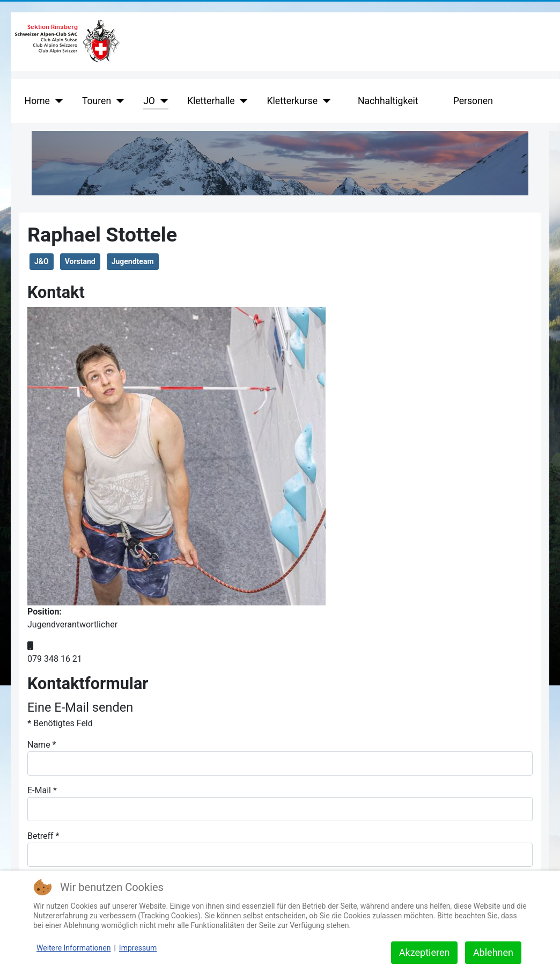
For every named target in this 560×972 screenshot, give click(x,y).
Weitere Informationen (73, 948)
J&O (42, 261)
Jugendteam (133, 261)
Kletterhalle (211, 101)
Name (42, 745)
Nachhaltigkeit (388, 101)
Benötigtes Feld (60, 723)
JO (149, 101)
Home (37, 101)
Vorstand (80, 261)
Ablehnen (493, 952)
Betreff (43, 836)
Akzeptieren (425, 952)
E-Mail (42, 790)
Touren (97, 101)
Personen (473, 101)
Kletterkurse (292, 101)
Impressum (138, 948)
